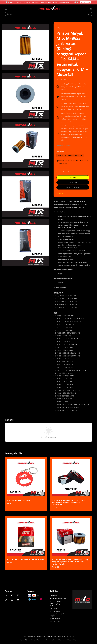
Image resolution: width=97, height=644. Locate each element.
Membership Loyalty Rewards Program (59, 615)
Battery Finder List (56, 601)
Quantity (59, 168)
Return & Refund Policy (69, 640)
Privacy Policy (35, 640)
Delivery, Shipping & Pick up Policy (51, 640)
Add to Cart (73, 182)
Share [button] (60, 193)
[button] (6, 9)
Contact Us (54, 596)
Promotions (61, 151)
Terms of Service (25, 640)
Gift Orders (54, 608)
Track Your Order (55, 621)
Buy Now (73, 177)
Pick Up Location (55, 611)
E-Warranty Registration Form (58, 605)
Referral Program (55, 619)
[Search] (89, 14)
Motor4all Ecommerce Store (59, 598)
